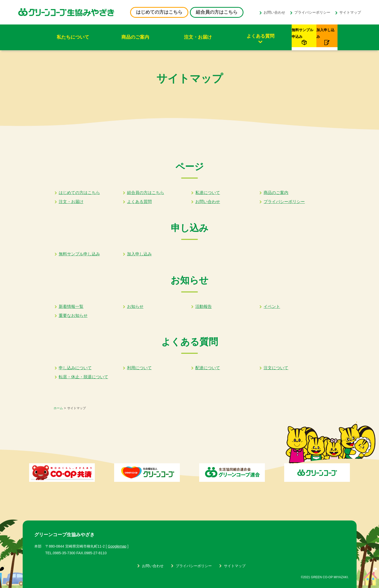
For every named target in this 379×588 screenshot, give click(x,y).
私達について (208, 193)
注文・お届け (161, 37)
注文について (276, 368)
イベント (272, 306)
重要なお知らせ (73, 316)
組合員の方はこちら (217, 12)
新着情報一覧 (71, 306)
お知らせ (135, 306)
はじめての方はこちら (159, 12)
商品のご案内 (113, 37)
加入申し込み (139, 254)
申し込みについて (75, 368)
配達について (208, 368)
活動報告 (204, 306)
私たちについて (65, 37)
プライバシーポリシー (312, 12)
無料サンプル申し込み (79, 254)
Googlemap (117, 546)
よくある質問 (208, 36)
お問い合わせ (274, 12)
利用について (139, 368)
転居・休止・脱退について (83, 377)
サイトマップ (350, 12)
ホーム (58, 408)
